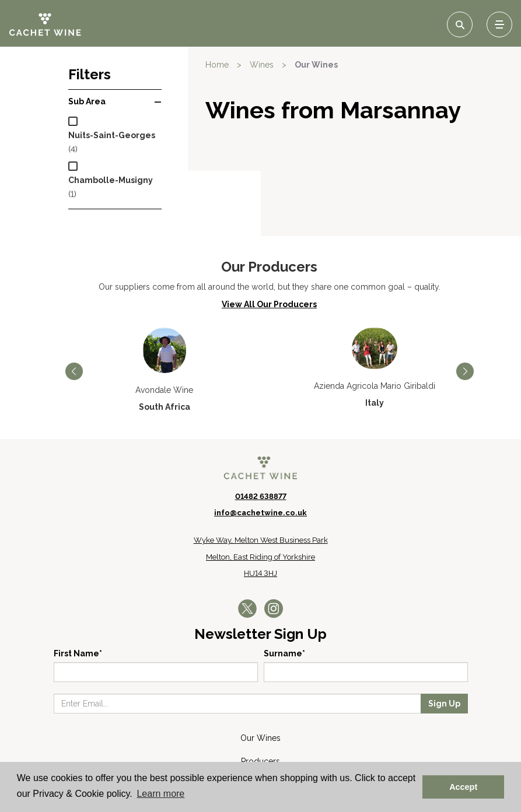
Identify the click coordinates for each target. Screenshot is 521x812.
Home (217, 65)
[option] (165, 304)
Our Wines (316, 65)
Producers (260, 696)
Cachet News (260, 743)
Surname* (284, 588)
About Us (261, 719)
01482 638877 (261, 430)
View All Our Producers (269, 238)
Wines (262, 65)
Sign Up (444, 638)
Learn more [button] (160, 794)
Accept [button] (463, 787)
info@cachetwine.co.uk (260, 447)
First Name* (78, 588)
